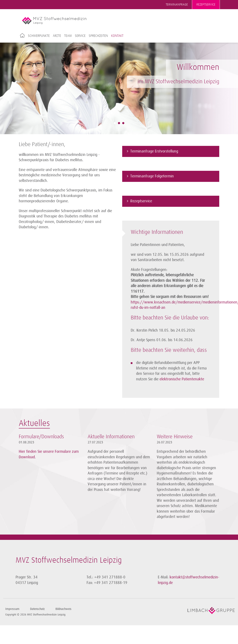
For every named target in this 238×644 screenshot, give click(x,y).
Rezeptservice (206, 5)
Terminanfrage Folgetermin (152, 176)
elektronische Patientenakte (182, 379)
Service (80, 36)
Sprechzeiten (98, 36)
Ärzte (57, 36)
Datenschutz (37, 609)
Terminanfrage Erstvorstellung (154, 151)
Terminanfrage (177, 5)
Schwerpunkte (39, 36)
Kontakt (117, 36)
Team (68, 36)
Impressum (12, 609)
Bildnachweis (63, 609)
